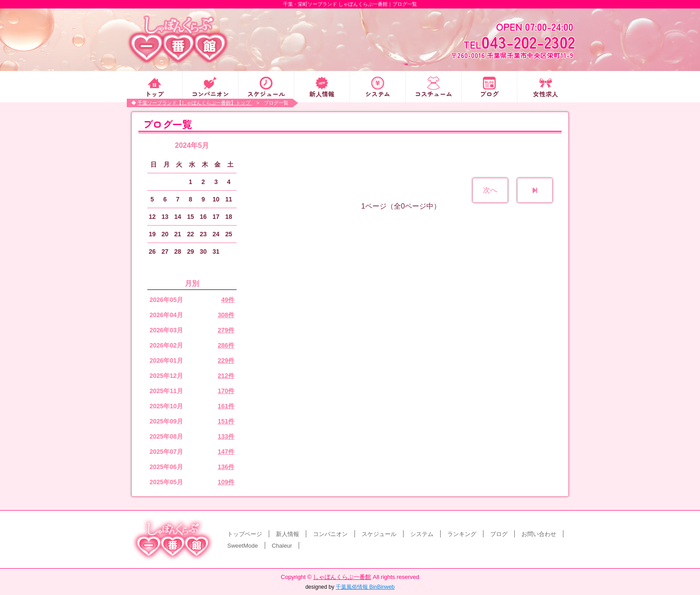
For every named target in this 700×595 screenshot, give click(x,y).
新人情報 (322, 93)
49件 (228, 300)
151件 (226, 421)
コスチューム (433, 93)
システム (378, 93)
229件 (226, 360)
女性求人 (546, 93)
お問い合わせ (539, 534)
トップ (154, 93)
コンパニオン (210, 93)
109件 (226, 482)
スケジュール (266, 93)
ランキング (462, 534)
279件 (226, 330)
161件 (226, 406)
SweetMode (243, 546)
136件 (226, 467)
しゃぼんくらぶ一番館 (342, 577)
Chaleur (282, 546)
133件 (226, 436)
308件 (226, 315)
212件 (226, 376)
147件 (226, 452)
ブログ (489, 93)
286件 (226, 345)
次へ (490, 190)
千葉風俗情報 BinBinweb (365, 587)
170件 (226, 391)
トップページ (245, 534)
